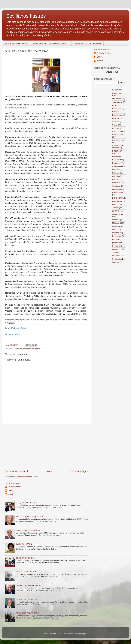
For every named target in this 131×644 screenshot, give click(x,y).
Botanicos (116, 118)
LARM (10, 490)
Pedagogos (117, 236)
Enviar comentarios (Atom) (27, 477)
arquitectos (117, 99)
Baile (114, 105)
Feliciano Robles (19, 328)
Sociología (117, 259)
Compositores (118, 140)
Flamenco (116, 183)
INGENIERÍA (118, 198)
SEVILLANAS (80, 44)
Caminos (116, 122)
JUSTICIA (116, 211)
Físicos (115, 179)
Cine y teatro (118, 135)
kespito (10, 494)
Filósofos (116, 176)
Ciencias (116, 128)
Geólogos (116, 186)
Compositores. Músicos (118, 147)
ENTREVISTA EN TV (60, 44)
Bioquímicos (117, 115)
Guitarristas (117, 189)
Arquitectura (117, 102)
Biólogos (116, 112)
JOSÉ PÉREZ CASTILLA (26, 599)
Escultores (117, 166)
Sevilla (115, 252)
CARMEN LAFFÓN (24, 544)
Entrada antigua (79, 471)
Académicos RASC (117, 94)
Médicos (116, 223)
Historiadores (118, 192)
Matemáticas (118, 214)
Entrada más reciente (17, 471)
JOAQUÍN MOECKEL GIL (27, 503)
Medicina (116, 220)
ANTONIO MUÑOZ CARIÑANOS (30, 517)
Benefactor (117, 109)
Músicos (116, 233)
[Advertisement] (46, 447)
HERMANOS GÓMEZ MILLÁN (29, 572)
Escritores (116, 163)
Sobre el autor (39, 44)
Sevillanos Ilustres (26, 16)
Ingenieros (117, 201)
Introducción (96, 44)
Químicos (27, 349)
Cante (115, 125)
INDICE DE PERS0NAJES (17, 44)
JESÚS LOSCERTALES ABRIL (29, 586)
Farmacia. (116, 170)
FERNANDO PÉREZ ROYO (27, 613)
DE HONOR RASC (117, 152)
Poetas (115, 246)
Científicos (18, 349)
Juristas (116, 208)
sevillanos (36, 349)
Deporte (116, 157)
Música (115, 230)
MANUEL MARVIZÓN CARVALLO (30, 530)
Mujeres (116, 226)
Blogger (83, 634)
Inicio (50, 471)
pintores (116, 243)
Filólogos (116, 173)
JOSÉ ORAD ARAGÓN (26, 558)
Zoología (116, 262)
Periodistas (117, 239)
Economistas (118, 160)
